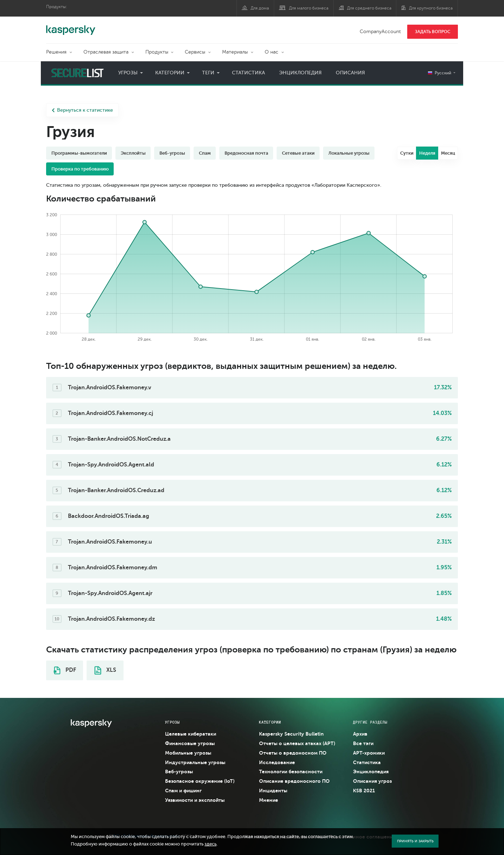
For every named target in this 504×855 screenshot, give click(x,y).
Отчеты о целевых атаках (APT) (297, 743)
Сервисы (195, 52)
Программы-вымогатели (79, 153)
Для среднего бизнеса (369, 8)
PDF (65, 670)
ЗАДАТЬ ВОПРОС (433, 32)
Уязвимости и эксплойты (195, 800)
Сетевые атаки (298, 153)
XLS (105, 670)
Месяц (448, 153)
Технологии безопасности (291, 772)
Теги (208, 73)
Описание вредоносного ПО (294, 781)
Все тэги (363, 743)
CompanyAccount (380, 32)
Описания (350, 73)
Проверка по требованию (80, 169)
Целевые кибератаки (191, 734)
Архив (360, 734)
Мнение (269, 800)
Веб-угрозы (172, 153)
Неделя (427, 153)
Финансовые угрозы (190, 743)
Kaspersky (71, 26)
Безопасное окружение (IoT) (200, 781)
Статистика (248, 73)
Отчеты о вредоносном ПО (293, 753)
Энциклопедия (300, 73)
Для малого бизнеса (309, 8)
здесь (210, 844)
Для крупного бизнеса (431, 8)
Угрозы (128, 73)
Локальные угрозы (349, 153)
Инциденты (273, 791)
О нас (272, 52)
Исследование (277, 762)
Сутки (407, 153)
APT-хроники (369, 753)
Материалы (235, 52)
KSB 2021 (364, 791)
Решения (56, 52)
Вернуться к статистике (82, 110)
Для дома (260, 8)
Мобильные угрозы (188, 753)
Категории (170, 73)
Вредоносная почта (246, 153)
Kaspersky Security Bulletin (291, 734)
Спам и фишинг (183, 791)
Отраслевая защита (106, 52)
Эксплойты (133, 153)
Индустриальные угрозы (195, 762)
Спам (205, 153)
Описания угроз (372, 781)
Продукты (157, 52)
